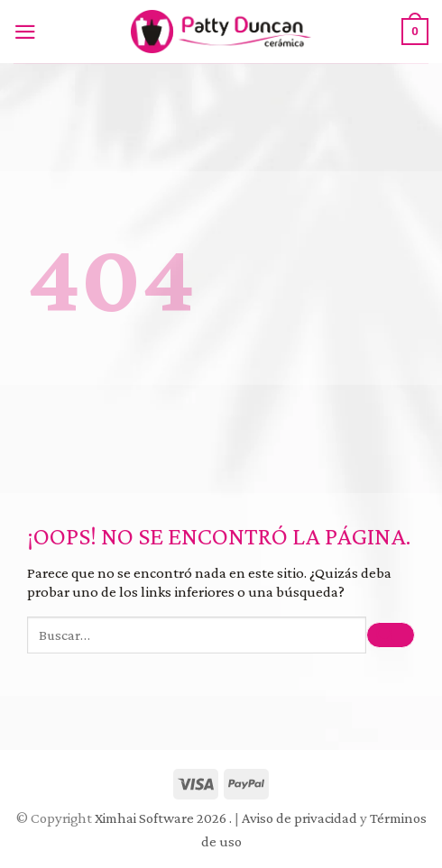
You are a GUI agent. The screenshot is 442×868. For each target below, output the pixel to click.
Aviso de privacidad (299, 818)
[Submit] (391, 635)
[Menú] (30, 32)
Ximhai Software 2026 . (165, 818)
